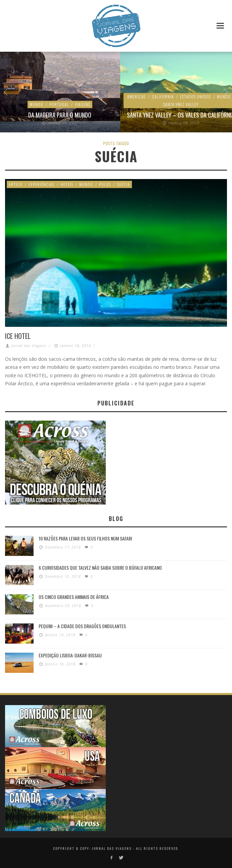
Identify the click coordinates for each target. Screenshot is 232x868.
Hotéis (67, 184)
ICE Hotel (18, 336)
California (54, 104)
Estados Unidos (87, 104)
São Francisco (61, 115)
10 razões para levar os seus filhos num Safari (85, 537)
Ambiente (28, 104)
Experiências (41, 184)
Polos (105, 184)
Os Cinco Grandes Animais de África (74, 596)
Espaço (193, 104)
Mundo (86, 184)
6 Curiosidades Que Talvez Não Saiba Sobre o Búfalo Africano (100, 567)
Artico (16, 184)
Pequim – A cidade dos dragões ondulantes (82, 625)
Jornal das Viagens (29, 345)
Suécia (123, 184)
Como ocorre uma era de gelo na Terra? (181, 115)
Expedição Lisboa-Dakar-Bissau (70, 654)
